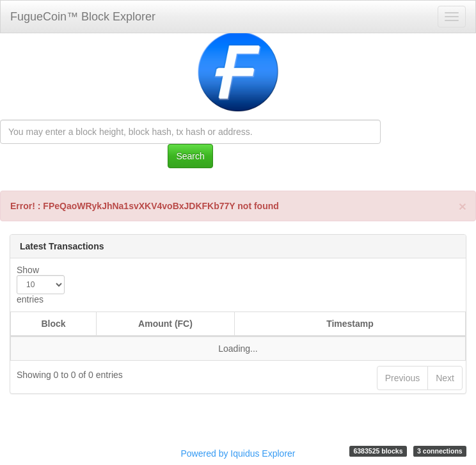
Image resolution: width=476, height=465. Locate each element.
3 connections (440, 451)
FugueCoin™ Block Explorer (83, 17)
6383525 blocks (378, 451)
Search (190, 156)
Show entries (41, 285)
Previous (402, 378)
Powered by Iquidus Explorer (238, 453)
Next (445, 378)
